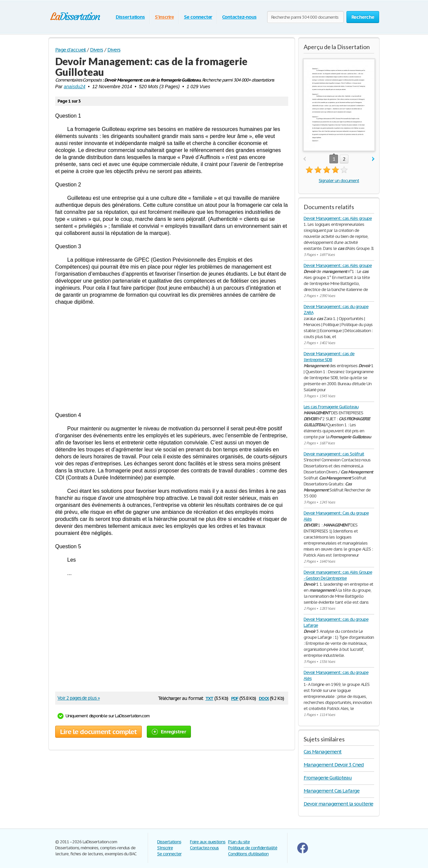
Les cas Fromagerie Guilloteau (331, 407)
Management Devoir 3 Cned (334, 765)
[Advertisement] (172, 358)
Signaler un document (339, 181)
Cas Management (323, 752)
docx (264, 698)
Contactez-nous (239, 17)
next (373, 159)
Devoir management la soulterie (338, 804)
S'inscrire (164, 17)
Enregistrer (169, 732)
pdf (235, 698)
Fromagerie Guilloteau (328, 778)
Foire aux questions (208, 842)
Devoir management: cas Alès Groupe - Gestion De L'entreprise (338, 575)
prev (304, 159)
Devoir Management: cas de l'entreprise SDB (329, 357)
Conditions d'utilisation (248, 854)
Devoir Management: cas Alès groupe (338, 218)
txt (209, 698)
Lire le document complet (98, 732)
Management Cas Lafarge (332, 791)
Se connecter (198, 17)
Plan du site (239, 842)
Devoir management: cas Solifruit (334, 454)
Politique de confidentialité (253, 848)
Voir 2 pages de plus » (79, 698)
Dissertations (130, 17)
